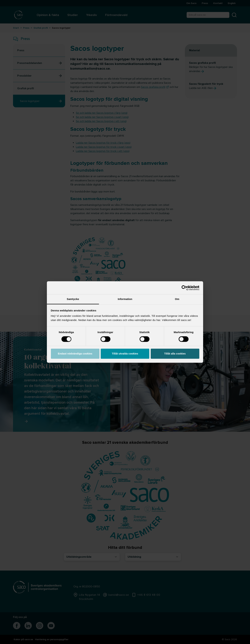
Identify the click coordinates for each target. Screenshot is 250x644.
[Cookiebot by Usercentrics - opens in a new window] (184, 288)
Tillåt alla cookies (175, 354)
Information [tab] (125, 299)
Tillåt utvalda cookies (125, 354)
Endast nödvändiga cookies (75, 354)
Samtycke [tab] (73, 299)
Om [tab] (177, 299)
